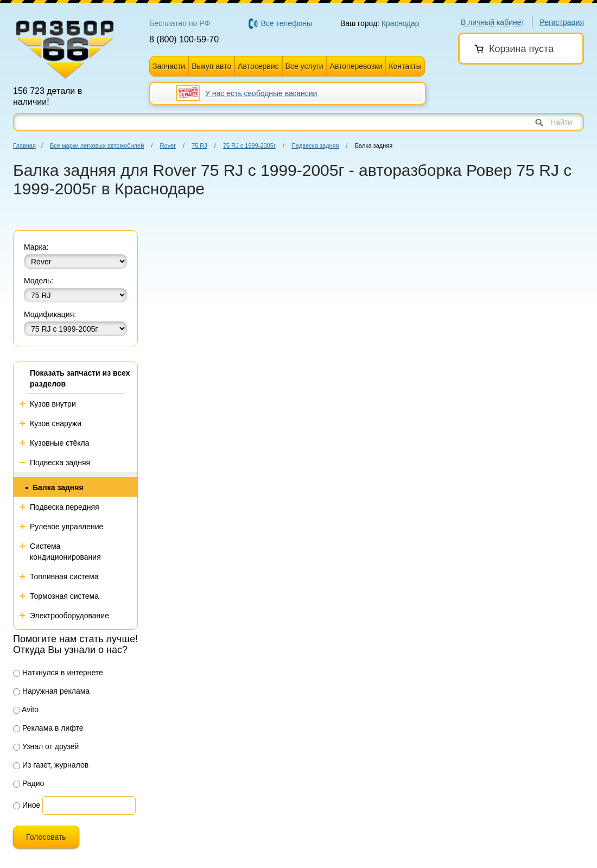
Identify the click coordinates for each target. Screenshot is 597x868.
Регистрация (562, 22)
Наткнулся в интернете (58, 673)
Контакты (405, 66)
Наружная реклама (51, 691)
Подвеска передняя (65, 507)
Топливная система (64, 576)
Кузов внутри (53, 404)
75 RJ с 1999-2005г (249, 145)
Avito (26, 709)
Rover (167, 145)
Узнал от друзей (46, 746)
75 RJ (199, 145)
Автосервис (258, 66)
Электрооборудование (69, 616)
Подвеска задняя (315, 145)
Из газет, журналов (51, 765)
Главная (24, 145)
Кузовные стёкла (60, 443)
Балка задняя (58, 487)
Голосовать (46, 837)
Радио (28, 783)
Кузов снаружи (56, 423)
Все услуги (304, 66)
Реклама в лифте (48, 728)
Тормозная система (64, 596)
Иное (27, 805)
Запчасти (169, 66)
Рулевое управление (66, 527)
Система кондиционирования (65, 552)
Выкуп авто (211, 66)
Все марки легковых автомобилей (97, 145)
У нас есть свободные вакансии (261, 93)
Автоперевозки (356, 66)
